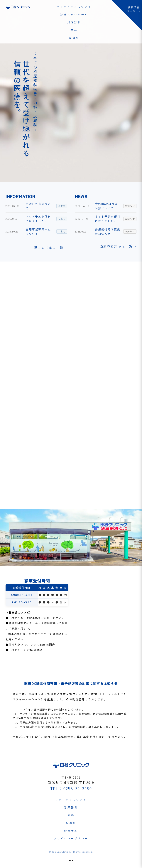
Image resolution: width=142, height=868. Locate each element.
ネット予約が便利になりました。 (38, 219)
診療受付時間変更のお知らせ (108, 231)
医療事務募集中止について (38, 231)
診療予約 (71, 831)
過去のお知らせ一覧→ (118, 246)
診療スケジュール (74, 14)
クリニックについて (71, 800)
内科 (74, 30)
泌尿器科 (74, 22)
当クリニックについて (74, 7)
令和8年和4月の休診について (106, 206)
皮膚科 (74, 38)
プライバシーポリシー (71, 838)
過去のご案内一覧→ (50, 248)
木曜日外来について (38, 206)
